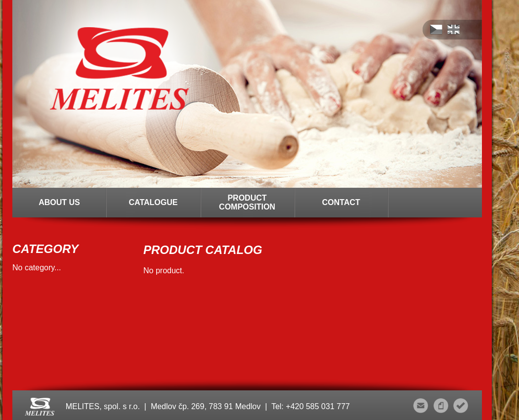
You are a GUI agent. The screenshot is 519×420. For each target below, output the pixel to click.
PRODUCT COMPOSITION (247, 202)
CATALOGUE (153, 202)
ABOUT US (59, 202)
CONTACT (341, 202)
